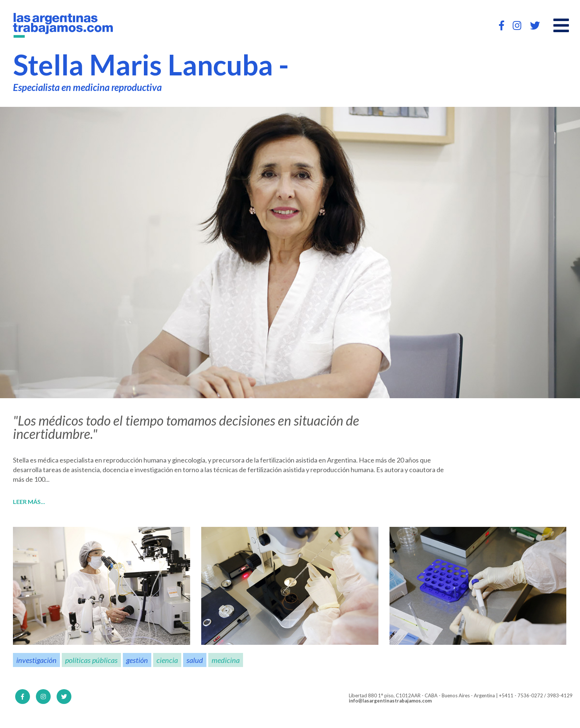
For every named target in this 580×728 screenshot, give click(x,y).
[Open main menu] (561, 26)
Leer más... (29, 502)
